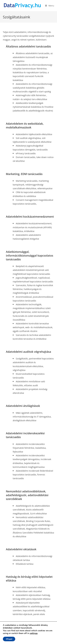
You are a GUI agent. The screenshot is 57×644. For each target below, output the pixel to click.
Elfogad (9, 639)
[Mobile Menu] (50, 6)
